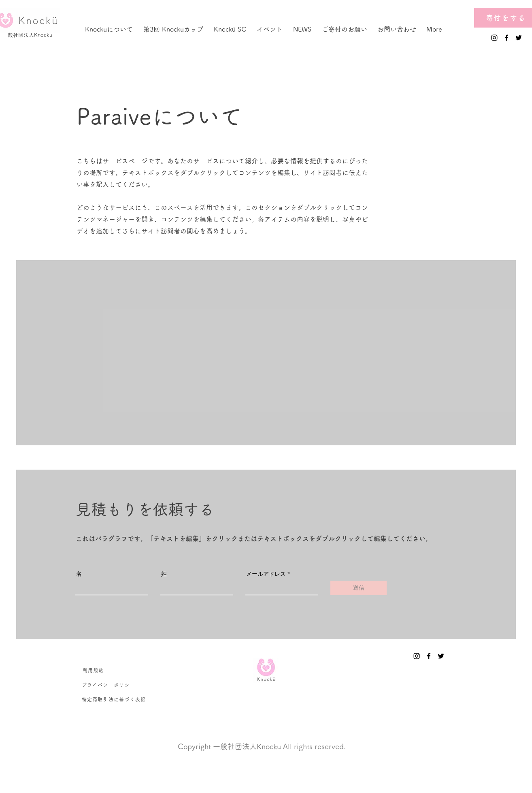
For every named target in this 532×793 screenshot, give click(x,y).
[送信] (359, 588)
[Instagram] (494, 38)
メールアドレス (266, 574)
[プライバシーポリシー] (109, 685)
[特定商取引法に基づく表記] (114, 699)
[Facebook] (506, 38)
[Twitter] (519, 38)
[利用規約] (94, 670)
